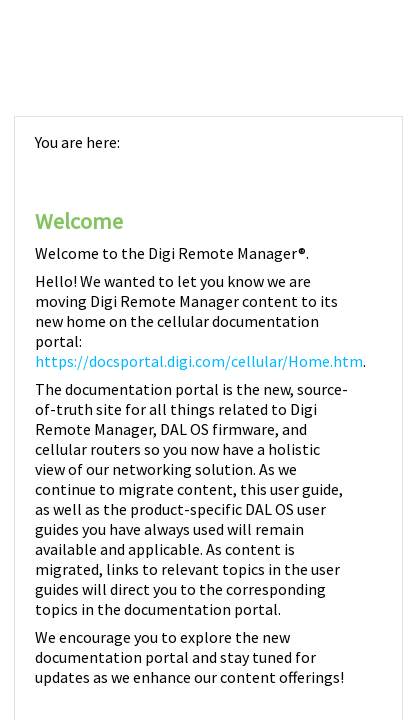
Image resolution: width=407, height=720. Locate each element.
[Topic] (208, 418)
